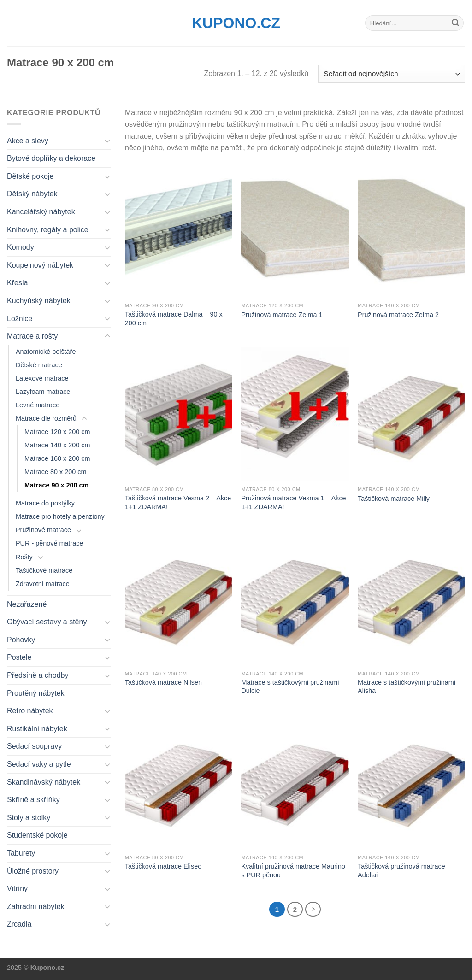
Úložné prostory (33, 871)
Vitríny (17, 889)
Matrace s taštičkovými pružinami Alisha (407, 687)
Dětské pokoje (30, 176)
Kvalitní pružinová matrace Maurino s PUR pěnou (293, 871)
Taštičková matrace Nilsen (163, 682)
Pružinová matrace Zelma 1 (282, 315)
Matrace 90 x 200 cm (56, 485)
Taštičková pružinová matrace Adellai (401, 871)
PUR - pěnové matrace (49, 543)
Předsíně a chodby (38, 675)
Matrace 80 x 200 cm (55, 472)
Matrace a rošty (32, 336)
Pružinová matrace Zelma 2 (398, 315)
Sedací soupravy (34, 746)
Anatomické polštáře (46, 352)
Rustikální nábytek (37, 729)
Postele (19, 657)
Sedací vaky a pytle (39, 764)
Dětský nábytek (32, 194)
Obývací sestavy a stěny (47, 622)
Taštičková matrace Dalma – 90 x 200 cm (174, 319)
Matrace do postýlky (45, 503)
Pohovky (21, 640)
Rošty (24, 557)
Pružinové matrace (43, 530)
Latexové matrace (42, 378)
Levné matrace (38, 405)
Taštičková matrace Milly (394, 499)
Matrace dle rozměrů (46, 418)
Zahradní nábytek (36, 907)
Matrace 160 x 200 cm (57, 458)
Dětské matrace (39, 365)
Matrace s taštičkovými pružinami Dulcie (290, 687)
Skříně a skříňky (33, 800)
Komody (21, 247)
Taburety (21, 853)
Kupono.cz (236, 23)
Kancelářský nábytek (41, 212)
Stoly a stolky (29, 818)
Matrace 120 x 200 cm (57, 432)
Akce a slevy (28, 141)
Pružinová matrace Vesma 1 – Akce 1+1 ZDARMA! (293, 502)
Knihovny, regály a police (48, 230)
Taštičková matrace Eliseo (163, 866)
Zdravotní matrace (43, 584)
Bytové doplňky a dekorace (51, 158)
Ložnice (20, 319)
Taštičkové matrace (44, 570)
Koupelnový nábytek (40, 265)
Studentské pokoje (37, 835)
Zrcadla (19, 924)
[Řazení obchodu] (392, 74)
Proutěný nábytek (36, 693)
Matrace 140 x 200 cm (57, 445)
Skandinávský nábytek (44, 782)
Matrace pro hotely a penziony (60, 516)
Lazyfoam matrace (43, 392)
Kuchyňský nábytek (39, 301)
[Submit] (455, 23)
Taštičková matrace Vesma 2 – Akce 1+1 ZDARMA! (178, 502)
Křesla (17, 283)
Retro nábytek (30, 711)
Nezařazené (27, 604)
